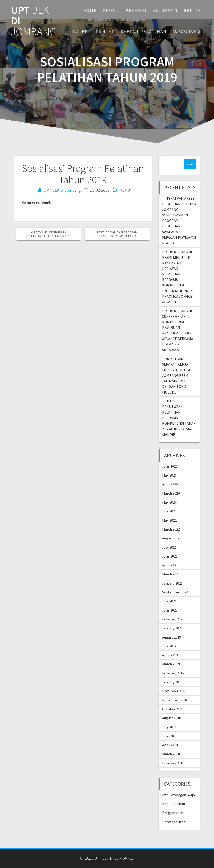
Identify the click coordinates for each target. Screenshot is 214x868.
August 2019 (172, 637)
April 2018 (170, 745)
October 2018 (173, 709)
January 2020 (172, 628)
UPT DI (34, 21)
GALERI (81, 31)
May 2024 (169, 502)
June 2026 (170, 466)
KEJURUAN (165, 10)
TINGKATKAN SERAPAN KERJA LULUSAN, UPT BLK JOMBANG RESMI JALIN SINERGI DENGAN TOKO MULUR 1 (177, 375)
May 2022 (169, 520)
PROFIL (111, 10)
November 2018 (175, 700)
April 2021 (170, 565)
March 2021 (171, 574)
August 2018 (172, 718)
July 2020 (169, 601)
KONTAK (105, 31)
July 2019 (169, 646)
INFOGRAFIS (187, 31)
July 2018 (169, 727)
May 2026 (169, 475)
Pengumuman (173, 813)
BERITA (192, 10)
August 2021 (172, 538)
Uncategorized (174, 822)
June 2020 (170, 610)
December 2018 (174, 691)
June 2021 (170, 556)
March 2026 (171, 493)
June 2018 (170, 736)
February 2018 (173, 763)
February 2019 (173, 673)
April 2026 (170, 484)
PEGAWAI (136, 10)
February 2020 (173, 619)
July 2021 (169, 547)
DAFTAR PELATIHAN (144, 31)
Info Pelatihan (173, 804)
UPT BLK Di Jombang (62, 190)
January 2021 (172, 583)
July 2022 (169, 511)
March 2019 (171, 664)
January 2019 (172, 682)
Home (90, 10)
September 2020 (175, 592)
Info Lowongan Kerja (178, 795)
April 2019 (170, 655)
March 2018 (171, 754)
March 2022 (171, 529)
